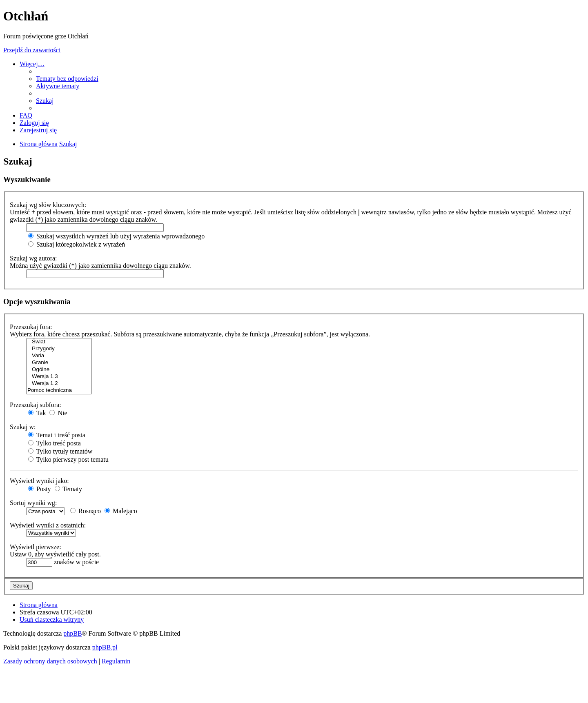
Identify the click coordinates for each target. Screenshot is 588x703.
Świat (59, 342)
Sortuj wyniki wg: (33, 503)
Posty (40, 489)
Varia (59, 356)
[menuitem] (67, 79)
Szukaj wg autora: (33, 258)
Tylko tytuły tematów (60, 451)
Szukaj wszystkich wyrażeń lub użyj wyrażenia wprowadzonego (116, 236)
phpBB (72, 633)
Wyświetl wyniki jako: (39, 481)
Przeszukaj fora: (31, 327)
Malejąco (121, 511)
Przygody (59, 349)
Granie (59, 363)
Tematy (68, 489)
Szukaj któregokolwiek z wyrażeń (77, 244)
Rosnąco (86, 511)
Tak (37, 413)
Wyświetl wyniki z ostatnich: (48, 525)
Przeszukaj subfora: (36, 405)
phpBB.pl (105, 647)
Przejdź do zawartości (32, 50)
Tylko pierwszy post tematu (68, 459)
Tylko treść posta (55, 443)
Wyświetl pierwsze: (36, 547)
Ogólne (59, 370)
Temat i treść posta (57, 435)
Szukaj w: (23, 427)
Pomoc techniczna (59, 390)
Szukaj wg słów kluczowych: (48, 205)
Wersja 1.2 (59, 384)
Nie (58, 413)
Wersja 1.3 (59, 377)
